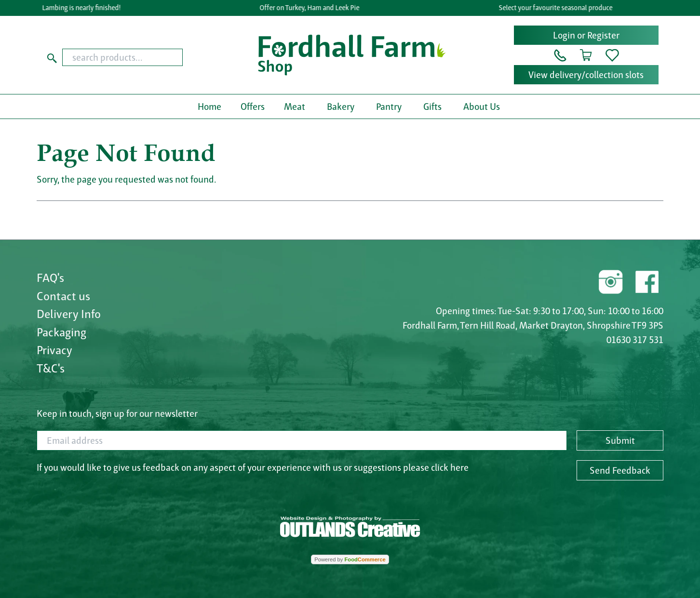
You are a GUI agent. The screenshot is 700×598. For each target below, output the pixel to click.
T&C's (51, 368)
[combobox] (141, 57)
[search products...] (122, 57)
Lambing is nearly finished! (83, 8)
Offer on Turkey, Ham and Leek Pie (312, 8)
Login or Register (586, 35)
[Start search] (52, 57)
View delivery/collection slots (586, 75)
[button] (560, 54)
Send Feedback (620, 470)
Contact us (63, 296)
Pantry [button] (389, 106)
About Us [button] (482, 106)
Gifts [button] (432, 106)
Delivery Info (69, 314)
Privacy (54, 350)
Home (209, 106)
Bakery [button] (341, 106)
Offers (253, 106)
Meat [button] (295, 106)
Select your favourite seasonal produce (557, 8)
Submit (620, 440)
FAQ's (50, 278)
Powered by (350, 559)
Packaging (61, 332)
